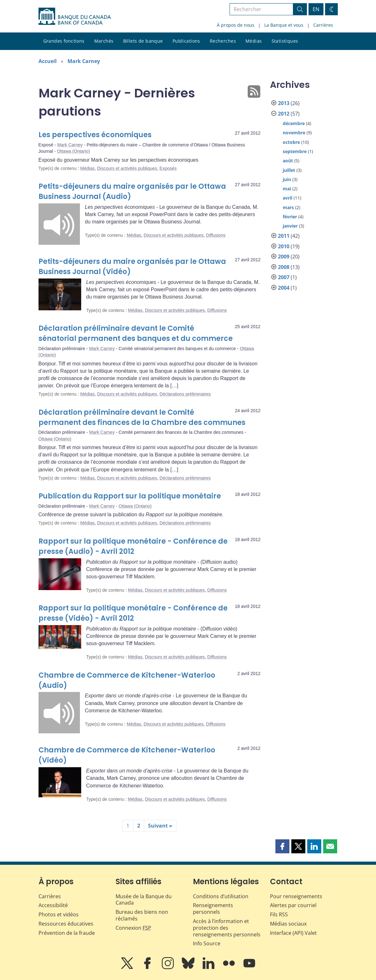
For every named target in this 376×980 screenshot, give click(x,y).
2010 (284, 246)
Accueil (48, 61)
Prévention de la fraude (67, 933)
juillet (289, 170)
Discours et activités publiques (127, 168)
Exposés (168, 168)
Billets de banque (143, 41)
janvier (290, 226)
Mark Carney (84, 61)
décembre (294, 123)
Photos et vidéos (59, 914)
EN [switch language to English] (316, 9)
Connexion (133, 928)
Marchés (104, 41)
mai (287, 189)
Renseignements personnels (213, 909)
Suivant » (160, 826)
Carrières (323, 25)
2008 (284, 267)
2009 (284, 257)
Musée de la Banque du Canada (144, 900)
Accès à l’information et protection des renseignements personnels (227, 928)
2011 (284, 236)
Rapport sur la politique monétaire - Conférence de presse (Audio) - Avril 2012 (133, 546)
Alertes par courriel (293, 905)
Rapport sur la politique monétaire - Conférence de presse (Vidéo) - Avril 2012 (133, 613)
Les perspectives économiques (95, 135)
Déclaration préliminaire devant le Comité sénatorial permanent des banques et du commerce (136, 333)
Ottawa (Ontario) (73, 151)
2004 (284, 288)
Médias (254, 41)
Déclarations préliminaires (185, 394)
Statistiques (285, 41)
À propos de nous (236, 25)
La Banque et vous (284, 25)
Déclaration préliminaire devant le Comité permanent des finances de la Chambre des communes (142, 417)
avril (287, 198)
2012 (284, 114)
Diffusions (216, 235)
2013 (284, 103)
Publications (186, 41)
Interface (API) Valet (293, 933)
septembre (295, 151)
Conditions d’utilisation (221, 896)
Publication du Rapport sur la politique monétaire (130, 496)
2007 (284, 277)
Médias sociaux (288, 924)
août (288, 161)
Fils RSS (279, 914)
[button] (282, 846)
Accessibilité (53, 905)
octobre (291, 142)
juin (287, 179)
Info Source (207, 943)
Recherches (223, 41)
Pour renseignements (296, 896)
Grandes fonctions (64, 41)
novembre (294, 133)
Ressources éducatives (66, 924)
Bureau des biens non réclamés (142, 915)
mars (288, 207)
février (290, 217)
